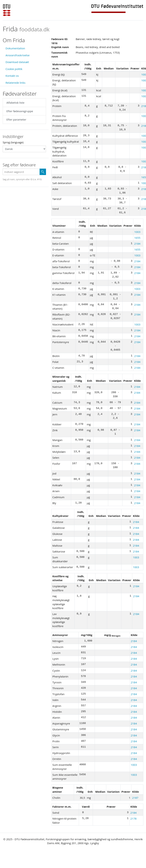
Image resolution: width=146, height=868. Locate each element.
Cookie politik (14, 69)
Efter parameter (16, 119)
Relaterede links (15, 83)
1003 (137, 232)
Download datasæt (17, 62)
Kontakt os (12, 76)
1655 (137, 238)
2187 (135, 798)
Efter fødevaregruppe (20, 111)
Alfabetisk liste (15, 103)
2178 (134, 819)
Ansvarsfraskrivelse (18, 55)
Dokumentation (15, 48)
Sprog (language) (13, 142)
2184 (137, 244)
